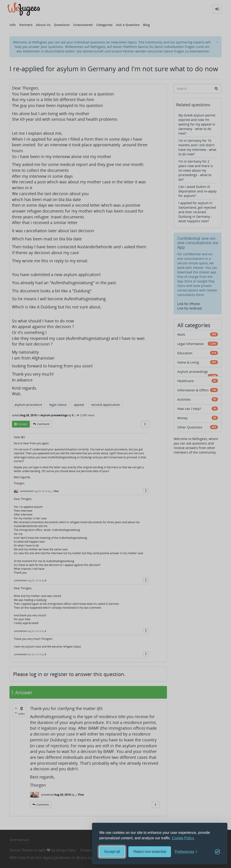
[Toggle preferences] (186, 852)
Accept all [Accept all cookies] (112, 852)
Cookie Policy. (183, 838)
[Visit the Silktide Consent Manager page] (217, 852)
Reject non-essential (150, 852)
